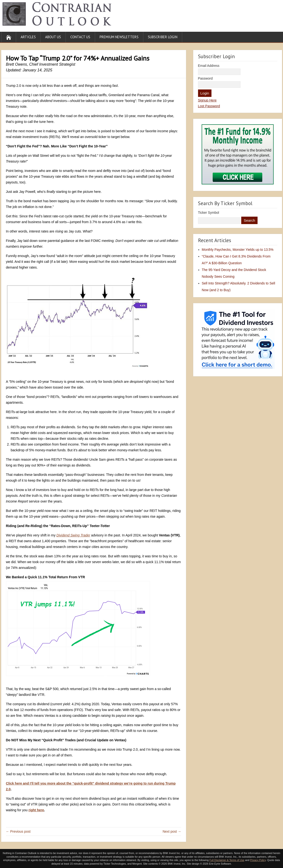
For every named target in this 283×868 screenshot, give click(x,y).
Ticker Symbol (209, 213)
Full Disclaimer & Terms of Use (227, 860)
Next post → (172, 831)
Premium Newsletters (119, 37)
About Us (53, 37)
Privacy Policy (258, 860)
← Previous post (18, 831)
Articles (28, 37)
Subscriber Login (163, 37)
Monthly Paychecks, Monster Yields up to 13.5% (238, 250)
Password (205, 78)
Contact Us (80, 37)
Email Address (209, 66)
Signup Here (207, 100)
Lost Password (209, 106)
